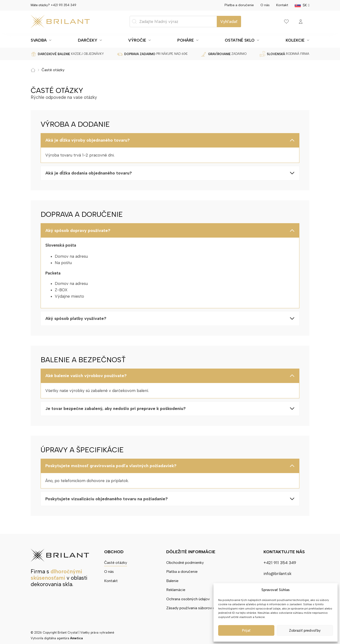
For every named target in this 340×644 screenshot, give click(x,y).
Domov (33, 70)
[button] (170, 140)
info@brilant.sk (277, 572)
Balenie (171, 580)
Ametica (76, 638)
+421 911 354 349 (64, 5)
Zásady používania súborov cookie (196, 608)
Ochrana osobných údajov (189, 599)
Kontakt (282, 5)
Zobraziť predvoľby (305, 631)
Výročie (137, 40)
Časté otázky (116, 561)
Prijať (246, 631)
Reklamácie (175, 589)
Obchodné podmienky (185, 561)
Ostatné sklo (240, 40)
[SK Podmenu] (309, 5)
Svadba (39, 40)
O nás (265, 5)
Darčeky (88, 40)
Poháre (186, 40)
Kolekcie (295, 40)
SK (305, 5)
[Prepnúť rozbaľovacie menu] (50, 40)
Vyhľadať (229, 22)
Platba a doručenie (239, 5)
